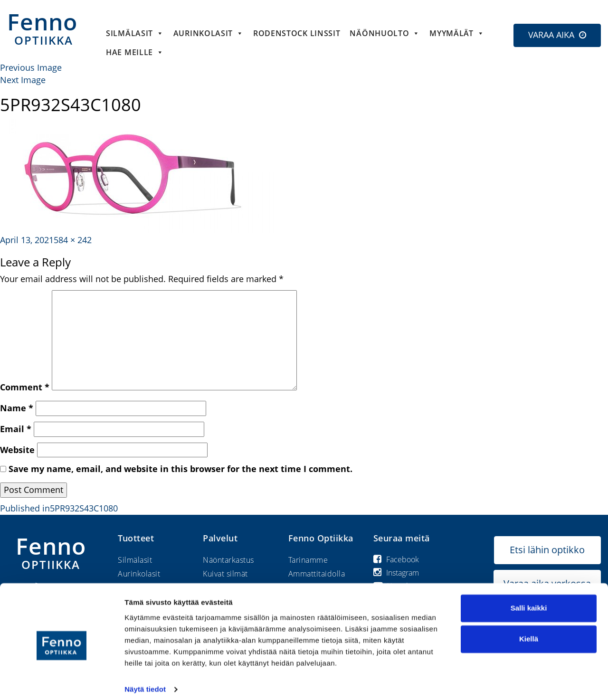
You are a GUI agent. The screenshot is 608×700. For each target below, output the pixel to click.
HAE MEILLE (135, 52)
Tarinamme (308, 560)
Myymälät (457, 33)
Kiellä (529, 631)
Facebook (396, 559)
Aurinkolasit (209, 33)
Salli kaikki (529, 600)
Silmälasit (135, 33)
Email (16, 429)
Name (17, 408)
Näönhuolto (385, 33)
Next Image (23, 80)
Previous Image (31, 67)
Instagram (396, 573)
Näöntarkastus (228, 560)
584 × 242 (73, 240)
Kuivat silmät (225, 574)
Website (17, 450)
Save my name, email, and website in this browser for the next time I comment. (180, 469)
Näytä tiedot (145, 681)
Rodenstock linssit (297, 33)
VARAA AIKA (551, 35)
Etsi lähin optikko (547, 550)
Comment (25, 387)
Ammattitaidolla (317, 574)
